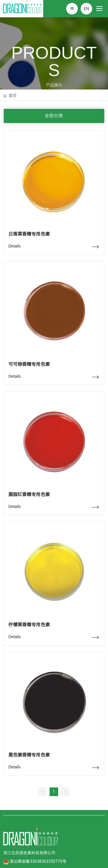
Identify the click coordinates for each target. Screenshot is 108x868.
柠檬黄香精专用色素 (29, 625)
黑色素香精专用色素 (29, 755)
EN (86, 9)
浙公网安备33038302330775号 (38, 861)
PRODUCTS (54, 65)
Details (15, 246)
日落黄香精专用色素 (29, 234)
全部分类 (54, 116)
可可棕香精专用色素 (29, 364)
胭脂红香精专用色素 (29, 494)
